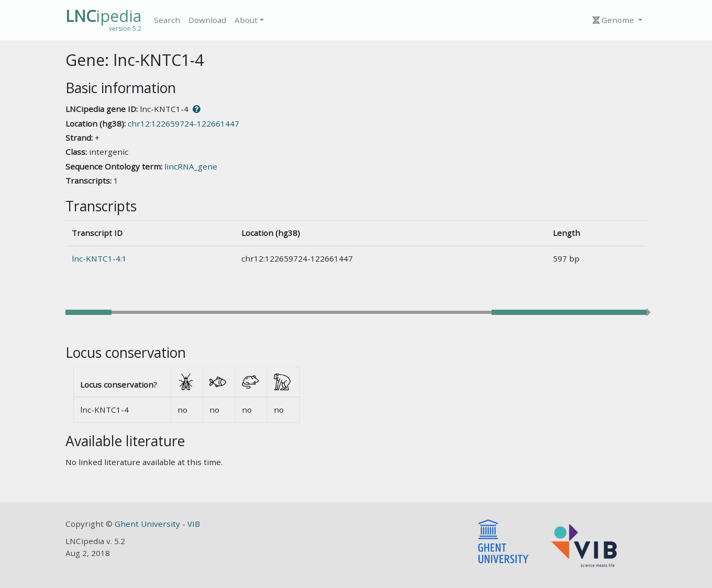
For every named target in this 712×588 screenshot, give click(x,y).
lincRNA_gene (191, 166)
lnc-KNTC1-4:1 (99, 258)
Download (207, 20)
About (246, 20)
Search (167, 20)
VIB (194, 524)
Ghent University (148, 524)
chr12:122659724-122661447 (183, 123)
